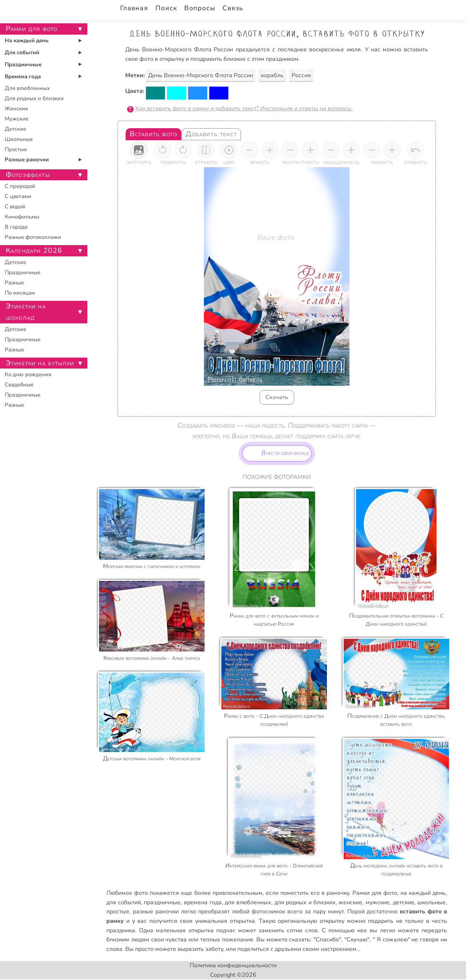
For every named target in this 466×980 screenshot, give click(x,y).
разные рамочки (156, 912)
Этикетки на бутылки (40, 363)
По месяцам (20, 293)
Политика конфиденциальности (233, 965)
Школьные (19, 139)
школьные (431, 902)
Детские (15, 129)
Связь (233, 8)
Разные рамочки (27, 160)
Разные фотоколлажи (33, 237)
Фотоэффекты (28, 175)
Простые (16, 149)
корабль (272, 75)
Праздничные (23, 64)
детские (404, 902)
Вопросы (200, 8)
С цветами (18, 196)
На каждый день (27, 40)
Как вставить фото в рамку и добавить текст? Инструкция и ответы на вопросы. (244, 109)
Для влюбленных (27, 88)
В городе (16, 227)
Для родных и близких (34, 98)
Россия (301, 75)
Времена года (23, 76)
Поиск (166, 8)
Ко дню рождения (28, 374)
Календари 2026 (34, 251)
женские (350, 902)
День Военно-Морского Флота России (201, 75)
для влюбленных (248, 902)
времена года (203, 902)
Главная (134, 8)
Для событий (22, 52)
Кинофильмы (22, 217)
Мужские (17, 119)
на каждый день (423, 893)
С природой (20, 186)
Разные (14, 283)
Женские (16, 109)
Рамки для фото (375, 893)
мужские (378, 902)
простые (118, 912)
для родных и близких (305, 902)
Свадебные (19, 385)
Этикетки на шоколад (26, 312)
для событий (124, 902)
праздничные (162, 902)
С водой (15, 206)
